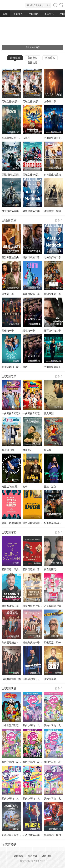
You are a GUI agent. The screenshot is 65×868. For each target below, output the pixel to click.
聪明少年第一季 (52, 294)
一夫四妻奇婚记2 (11, 413)
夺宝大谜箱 (50, 679)
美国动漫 (33, 63)
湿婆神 (26, 138)
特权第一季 (29, 331)
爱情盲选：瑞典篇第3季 (14, 569)
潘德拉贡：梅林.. (53, 211)
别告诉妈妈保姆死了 (34, 523)
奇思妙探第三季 (31, 294)
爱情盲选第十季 (31, 569)
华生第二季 (8, 294)
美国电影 (34, 14)
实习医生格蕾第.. (53, 175)
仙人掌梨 (49, 413)
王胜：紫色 (50, 487)
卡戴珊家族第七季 (11, 679)
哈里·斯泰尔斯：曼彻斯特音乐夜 (19, 487)
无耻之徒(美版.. (10, 101)
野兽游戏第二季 (10, 606)
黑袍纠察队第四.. (11, 175)
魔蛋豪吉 (28, 450)
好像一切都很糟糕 (11, 523)
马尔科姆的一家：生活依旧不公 (19, 367)
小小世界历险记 (10, 725)
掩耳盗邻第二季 (52, 331)
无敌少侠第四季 (31, 835)
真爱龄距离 (50, 569)
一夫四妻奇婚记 (31, 413)
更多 (59, 220)
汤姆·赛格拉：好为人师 (35, 679)
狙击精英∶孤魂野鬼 (54, 523)
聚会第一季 (8, 331)
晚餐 (25, 487)
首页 (5, 14)
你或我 (48, 450)
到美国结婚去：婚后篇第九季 (17, 643)
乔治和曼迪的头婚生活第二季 (17, 257)
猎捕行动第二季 (31, 257)
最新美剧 (18, 14)
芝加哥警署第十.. (53, 138)
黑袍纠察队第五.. (11, 138)
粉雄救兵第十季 (31, 643)
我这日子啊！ (9, 450)
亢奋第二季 (50, 101)
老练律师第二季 (31, 211)
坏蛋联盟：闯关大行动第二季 (17, 835)
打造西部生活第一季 (34, 606)
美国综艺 (49, 14)
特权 (25, 367)
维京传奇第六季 (10, 211)
